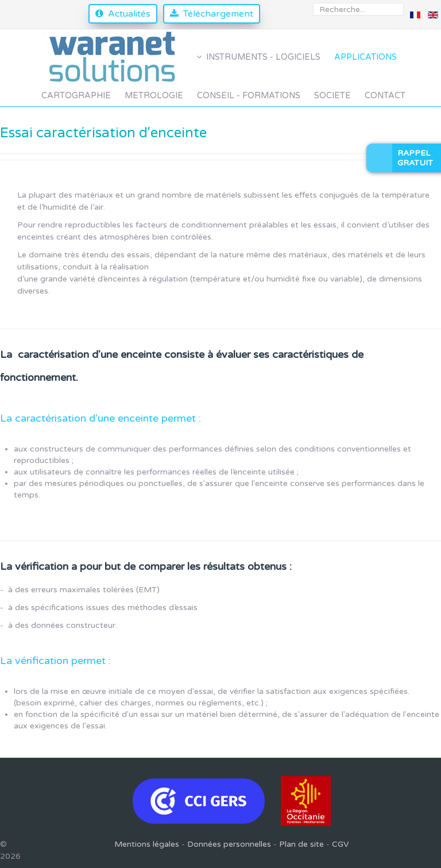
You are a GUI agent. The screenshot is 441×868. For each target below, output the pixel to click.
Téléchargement (218, 14)
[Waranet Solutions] (113, 57)
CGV (341, 844)
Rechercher (313, 3)
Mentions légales (147, 844)
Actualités (129, 14)
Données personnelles (229, 844)
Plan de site (301, 844)
